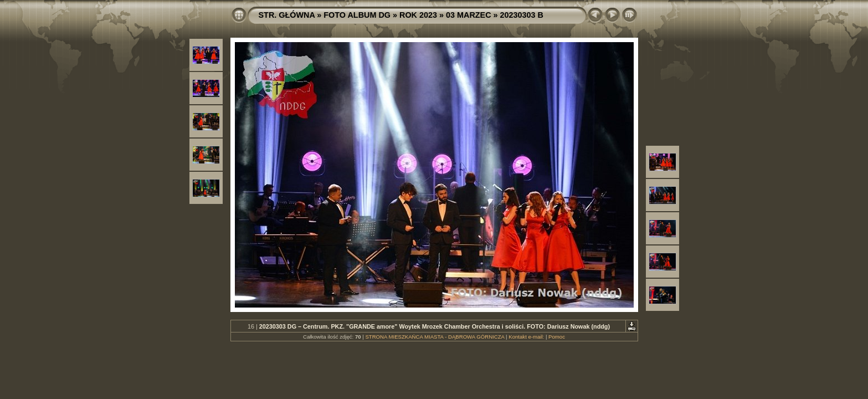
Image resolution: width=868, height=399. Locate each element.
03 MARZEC (469, 15)
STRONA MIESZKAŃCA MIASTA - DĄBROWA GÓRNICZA (435, 337)
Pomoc (557, 337)
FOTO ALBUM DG (357, 15)
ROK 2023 (418, 15)
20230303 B (522, 15)
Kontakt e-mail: (526, 337)
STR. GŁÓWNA (287, 15)
